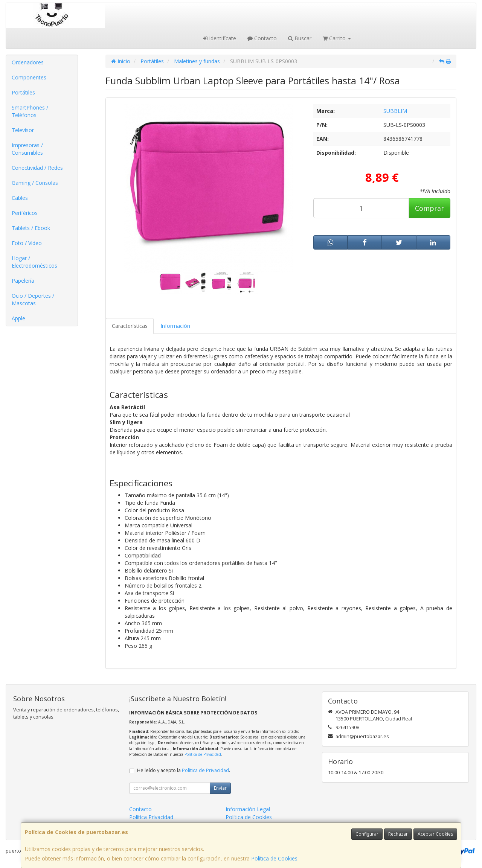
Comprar (429, 208)
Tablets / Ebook (31, 228)
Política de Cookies (274, 858)
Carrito (337, 38)
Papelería (23, 281)
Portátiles (23, 92)
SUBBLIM (395, 111)
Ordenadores (28, 62)
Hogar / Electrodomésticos (34, 262)
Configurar (367, 834)
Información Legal (248, 809)
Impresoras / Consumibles (27, 149)
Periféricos (25, 213)
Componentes (29, 77)
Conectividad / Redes (37, 168)
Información (175, 326)
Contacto (262, 38)
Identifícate (220, 38)
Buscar (300, 38)
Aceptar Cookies (435, 834)
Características (130, 326)
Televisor (23, 130)
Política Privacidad (151, 817)
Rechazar (398, 834)
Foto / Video (27, 243)
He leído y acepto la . (184, 770)
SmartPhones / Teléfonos (30, 111)
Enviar (220, 788)
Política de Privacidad (203, 754)
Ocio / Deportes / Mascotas (33, 299)
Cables (20, 198)
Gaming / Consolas (35, 183)
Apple (18, 318)
